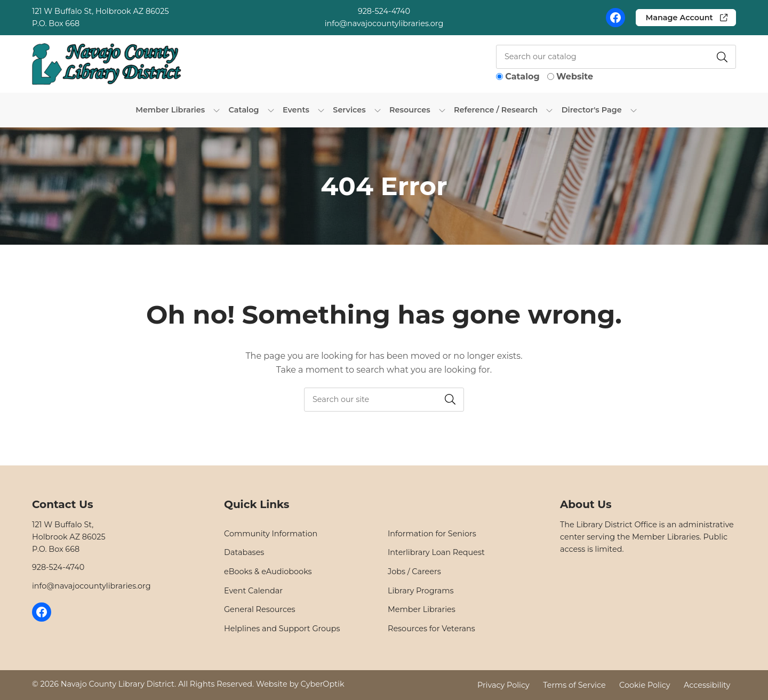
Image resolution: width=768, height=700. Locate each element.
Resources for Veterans (431, 629)
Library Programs (421, 591)
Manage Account (679, 18)
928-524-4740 (384, 11)
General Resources (260, 609)
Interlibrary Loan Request (436, 552)
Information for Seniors (432, 534)
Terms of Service (574, 685)
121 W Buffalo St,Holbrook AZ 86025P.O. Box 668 (69, 537)
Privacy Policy (503, 685)
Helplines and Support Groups (282, 629)
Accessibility (707, 685)
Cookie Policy (645, 685)
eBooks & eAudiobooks (268, 572)
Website (575, 77)
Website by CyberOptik (300, 684)
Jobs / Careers (414, 572)
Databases (244, 552)
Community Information (271, 534)
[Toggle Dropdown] (217, 110)
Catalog (522, 77)
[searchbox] (384, 400)
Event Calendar (253, 591)
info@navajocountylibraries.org (384, 23)
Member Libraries (422, 609)
